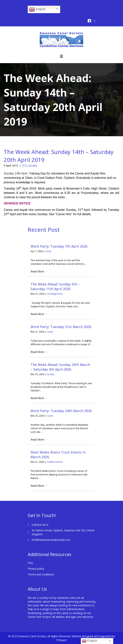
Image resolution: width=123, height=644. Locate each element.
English (37, 9)
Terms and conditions (41, 574)
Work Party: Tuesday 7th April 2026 (59, 246)
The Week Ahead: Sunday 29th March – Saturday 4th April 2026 (60, 367)
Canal (48, 251)
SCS (24, 166)
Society (33, 166)
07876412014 (40, 525)
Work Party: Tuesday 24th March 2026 (61, 411)
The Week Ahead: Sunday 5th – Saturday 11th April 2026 (55, 286)
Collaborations (55, 462)
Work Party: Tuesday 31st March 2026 (61, 327)
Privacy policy (36, 569)
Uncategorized (55, 294)
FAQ (30, 563)
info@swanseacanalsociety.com (51, 540)
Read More (39, 271)
